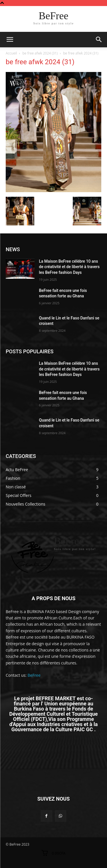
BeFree (34, 675)
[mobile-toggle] (10, 40)
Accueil (11, 53)
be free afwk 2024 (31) (40, 53)
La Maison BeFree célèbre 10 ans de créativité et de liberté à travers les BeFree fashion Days (69, 267)
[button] (99, 40)
